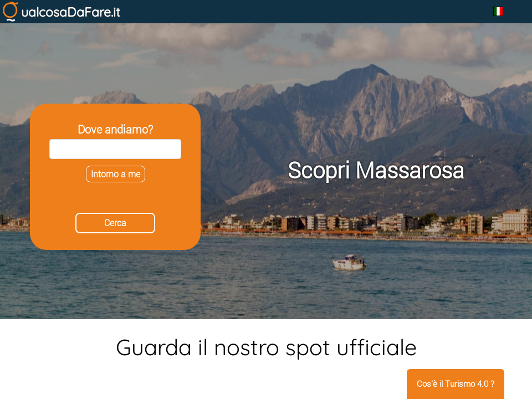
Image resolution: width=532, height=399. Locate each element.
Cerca (115, 223)
